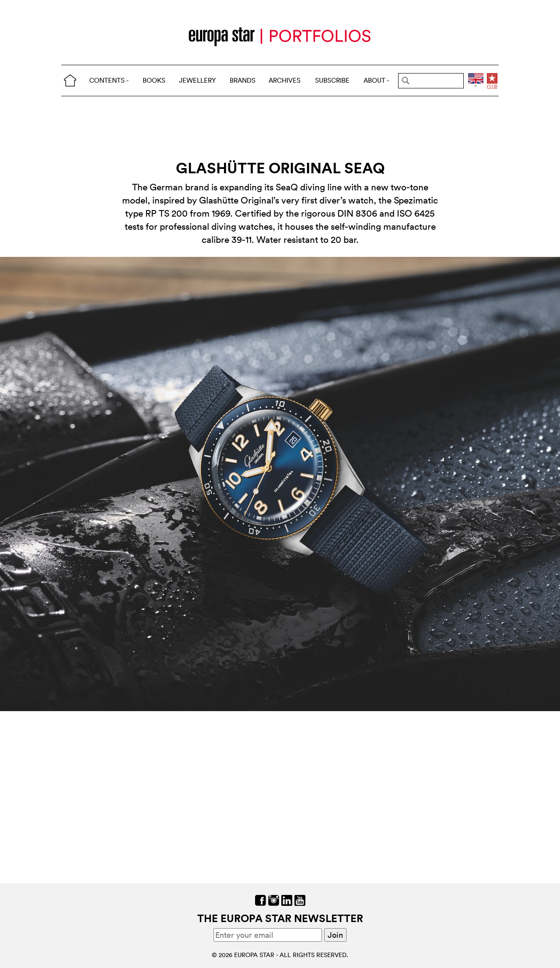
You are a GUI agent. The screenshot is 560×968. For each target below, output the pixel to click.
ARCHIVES (285, 80)
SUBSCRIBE (332, 80)
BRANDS (243, 80)
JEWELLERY (197, 80)
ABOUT (377, 80)
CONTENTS (109, 80)
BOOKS (154, 80)
